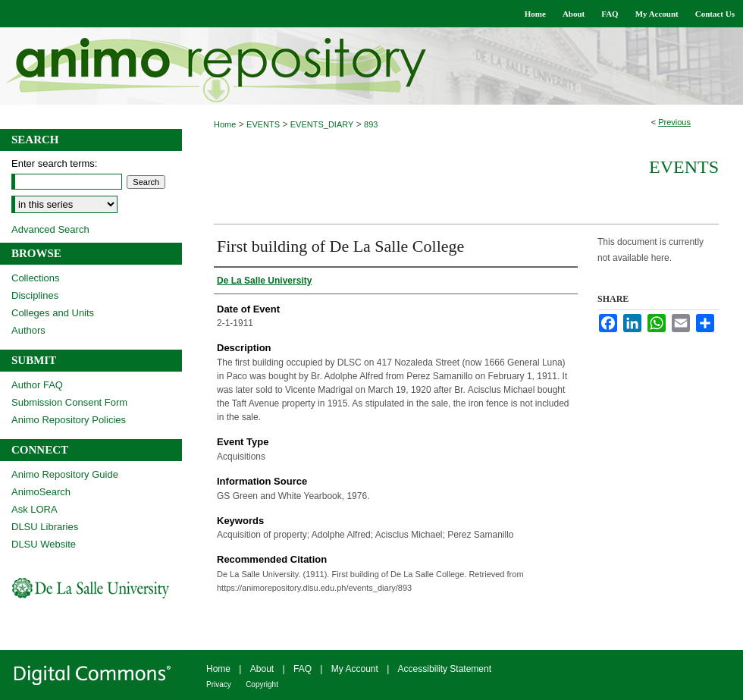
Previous (674, 122)
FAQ (303, 669)
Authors (28, 330)
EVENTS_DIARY (322, 124)
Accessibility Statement (445, 669)
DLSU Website (44, 544)
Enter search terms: (54, 163)
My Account (355, 669)
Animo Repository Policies (69, 420)
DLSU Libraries (45, 527)
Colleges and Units (53, 313)
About (262, 669)
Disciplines (35, 295)
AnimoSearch (41, 492)
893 (371, 124)
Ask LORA (34, 509)
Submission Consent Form (69, 402)
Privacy (219, 684)
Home (225, 124)
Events (684, 167)
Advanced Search (50, 229)
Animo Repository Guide (65, 474)
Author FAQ (37, 385)
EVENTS (263, 124)
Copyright (262, 684)
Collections (36, 278)
